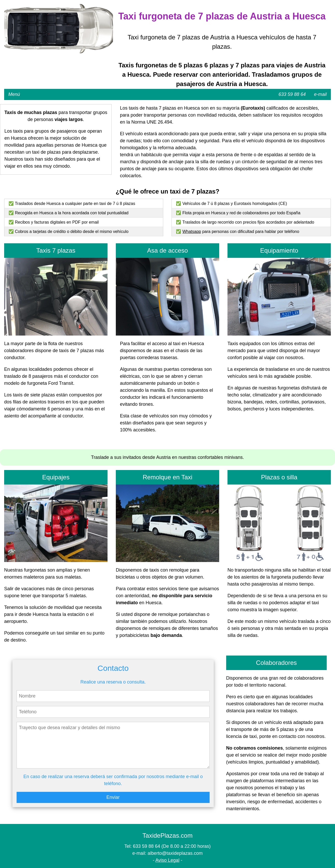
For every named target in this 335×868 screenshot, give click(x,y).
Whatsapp (192, 232)
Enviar (113, 797)
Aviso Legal (167, 860)
